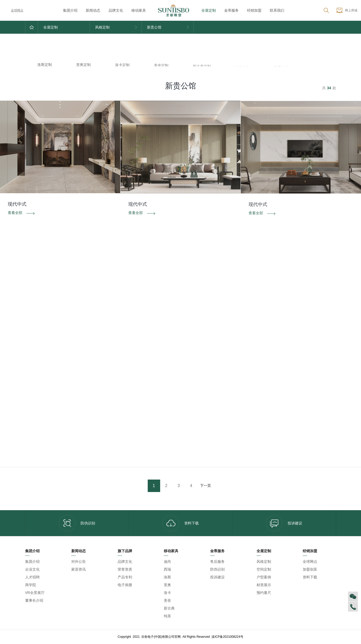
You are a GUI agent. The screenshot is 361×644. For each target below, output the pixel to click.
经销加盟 (254, 10)
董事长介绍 (34, 600)
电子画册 (125, 585)
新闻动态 (93, 10)
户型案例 (264, 577)
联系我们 (277, 10)
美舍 (167, 600)
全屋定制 (209, 10)
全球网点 (13, 10)
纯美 (167, 616)
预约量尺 (264, 593)
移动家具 (139, 10)
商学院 (31, 585)
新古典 (169, 608)
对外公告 (79, 562)
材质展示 (264, 585)
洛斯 (167, 577)
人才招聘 (32, 577)
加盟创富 (310, 569)
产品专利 (125, 577)
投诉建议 (284, 523)
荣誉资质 (125, 569)
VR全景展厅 (35, 593)
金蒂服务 (231, 10)
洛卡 (167, 593)
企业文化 (32, 569)
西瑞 (167, 569)
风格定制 (264, 562)
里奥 (167, 585)
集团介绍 (70, 10)
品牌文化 (116, 10)
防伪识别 (77, 523)
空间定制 (264, 569)
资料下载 (181, 523)
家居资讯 (79, 569)
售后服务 (217, 562)
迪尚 (167, 562)
